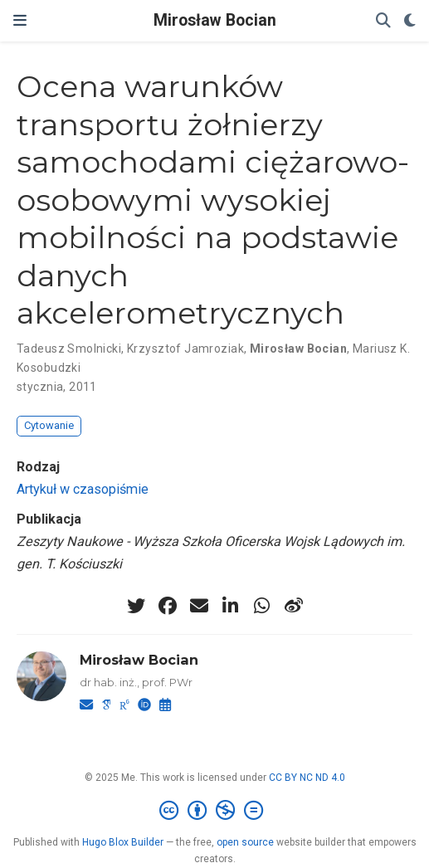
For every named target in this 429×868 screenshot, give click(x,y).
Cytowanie (49, 425)
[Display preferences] (410, 21)
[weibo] (294, 606)
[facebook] (168, 606)
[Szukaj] (383, 21)
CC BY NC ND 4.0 (307, 778)
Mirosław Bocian (215, 20)
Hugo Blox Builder (123, 842)
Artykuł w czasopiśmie (83, 489)
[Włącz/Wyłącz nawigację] (20, 21)
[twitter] (136, 606)
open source (245, 842)
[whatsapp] (262, 606)
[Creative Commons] (214, 811)
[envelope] (199, 606)
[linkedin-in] (231, 606)
